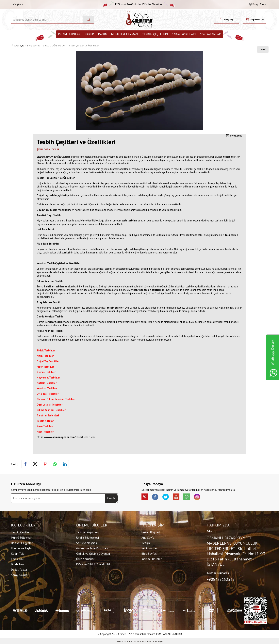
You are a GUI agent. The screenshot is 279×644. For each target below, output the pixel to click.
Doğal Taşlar (19, 569)
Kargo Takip (258, 4)
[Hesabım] (227, 20)
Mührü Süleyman (124, 34)
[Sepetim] (254, 20)
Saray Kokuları (184, 34)
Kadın (103, 34)
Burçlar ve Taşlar (22, 548)
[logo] (139, 20)
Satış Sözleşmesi (87, 542)
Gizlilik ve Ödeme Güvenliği (93, 553)
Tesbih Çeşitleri (155, 34)
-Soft (119, 640)
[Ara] (88, 20)
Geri (261, 47)
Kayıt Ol (111, 498)
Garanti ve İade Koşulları (92, 548)
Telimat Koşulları (87, 532)
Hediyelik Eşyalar (22, 542)
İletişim (18, 4)
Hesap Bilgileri (151, 532)
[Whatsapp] (193, 497)
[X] (169, 497)
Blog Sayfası (34, 46)
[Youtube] (181, 497)
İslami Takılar (69, 34)
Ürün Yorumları (86, 558)
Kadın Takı (18, 553)
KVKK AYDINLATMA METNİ (93, 564)
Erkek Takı (18, 558)
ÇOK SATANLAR (210, 34)
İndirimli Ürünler (152, 558)
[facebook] (157, 497)
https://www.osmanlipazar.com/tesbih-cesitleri (66, 437)
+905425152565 (221, 579)
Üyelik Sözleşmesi (88, 537)
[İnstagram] (205, 497)
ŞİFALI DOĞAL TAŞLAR (54, 46)
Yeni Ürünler (149, 548)
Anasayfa (18, 46)
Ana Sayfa (148, 537)
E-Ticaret (128, 640)
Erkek (89, 34)
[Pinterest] (145, 497)
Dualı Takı (17, 564)
